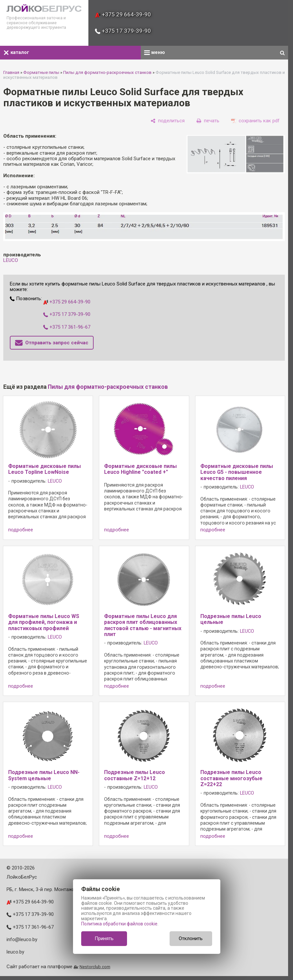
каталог (16, 52)
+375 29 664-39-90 (123, 14)
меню (155, 52)
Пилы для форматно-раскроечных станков (107, 72)
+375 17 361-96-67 (67, 327)
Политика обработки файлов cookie (119, 924)
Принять (104, 938)
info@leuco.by (22, 939)
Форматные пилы (41, 72)
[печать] (208, 121)
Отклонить (191, 938)
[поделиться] (168, 121)
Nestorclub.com (95, 967)
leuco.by (15, 952)
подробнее (21, 530)
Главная (11, 72)
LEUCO (11, 260)
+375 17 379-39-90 (123, 31)
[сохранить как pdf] (255, 121)
